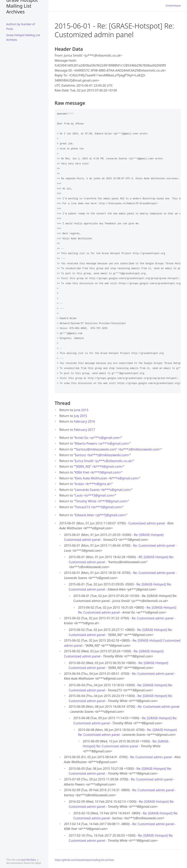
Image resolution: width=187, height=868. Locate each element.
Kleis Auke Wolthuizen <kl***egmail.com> (107, 478)
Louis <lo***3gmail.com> (95, 495)
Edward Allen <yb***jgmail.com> (101, 515)
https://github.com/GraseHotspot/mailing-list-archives (84, 860)
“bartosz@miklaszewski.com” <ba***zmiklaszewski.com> (118, 449)
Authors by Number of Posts (21, 26)
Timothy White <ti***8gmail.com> (101, 501)
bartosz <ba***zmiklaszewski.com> (102, 455)
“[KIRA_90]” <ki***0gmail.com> (99, 466)
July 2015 (80, 416)
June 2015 (81, 410)
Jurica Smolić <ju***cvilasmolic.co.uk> (104, 461)
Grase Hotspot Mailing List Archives (22, 6)
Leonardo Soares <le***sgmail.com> (103, 490)
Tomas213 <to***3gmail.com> (99, 507)
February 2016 (84, 421)
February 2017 (84, 430)
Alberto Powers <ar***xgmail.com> (102, 443)
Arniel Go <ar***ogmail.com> (98, 438)
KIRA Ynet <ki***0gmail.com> (98, 472)
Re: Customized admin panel (154, 545)
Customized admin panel (147, 523)
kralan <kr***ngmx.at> (93, 484)
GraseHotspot (173, 6)
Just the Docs (29, 860)
